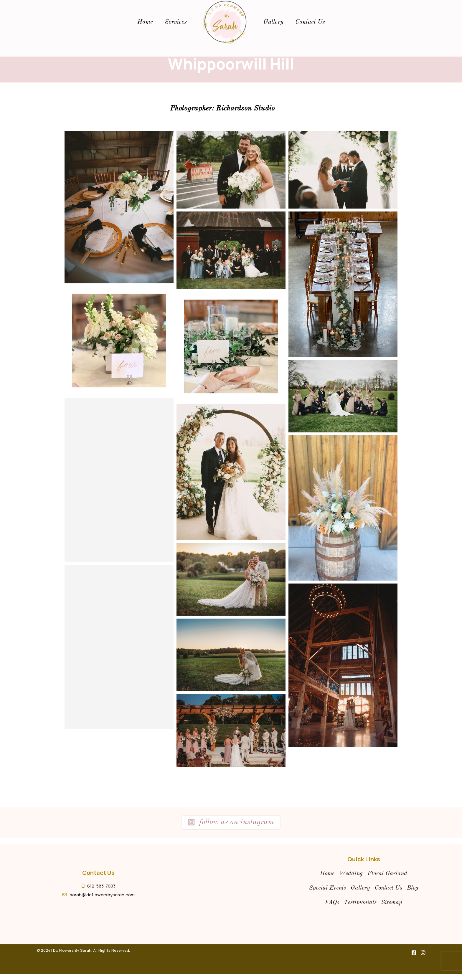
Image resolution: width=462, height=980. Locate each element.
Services (176, 22)
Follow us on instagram (231, 822)
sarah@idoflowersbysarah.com (102, 895)
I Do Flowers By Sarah (71, 950)
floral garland (387, 874)
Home (145, 22)
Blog (413, 888)
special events (327, 888)
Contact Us (310, 22)
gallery (273, 22)
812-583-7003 (101, 886)
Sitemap (392, 903)
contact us (388, 888)
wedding (351, 874)
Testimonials (360, 903)
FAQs (332, 903)
